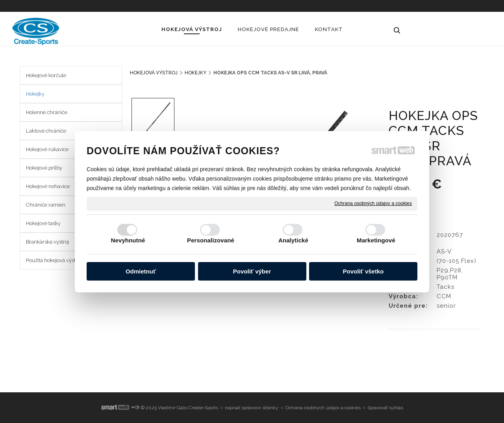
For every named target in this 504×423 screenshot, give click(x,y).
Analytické (293, 240)
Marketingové (376, 240)
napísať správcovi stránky (252, 408)
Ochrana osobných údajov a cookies (373, 203)
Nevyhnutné (128, 240)
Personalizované (211, 240)
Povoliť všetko (363, 271)
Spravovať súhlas (385, 408)
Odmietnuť (141, 271)
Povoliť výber (252, 271)
